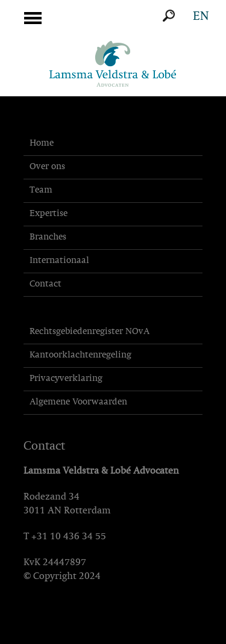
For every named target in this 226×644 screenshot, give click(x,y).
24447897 (64, 563)
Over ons (47, 167)
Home (42, 144)
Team (41, 190)
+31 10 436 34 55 (69, 537)
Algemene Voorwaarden (78, 402)
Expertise (49, 214)
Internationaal (59, 261)
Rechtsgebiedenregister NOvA (89, 332)
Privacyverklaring (66, 379)
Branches (48, 237)
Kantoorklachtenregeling (80, 355)
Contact (46, 284)
